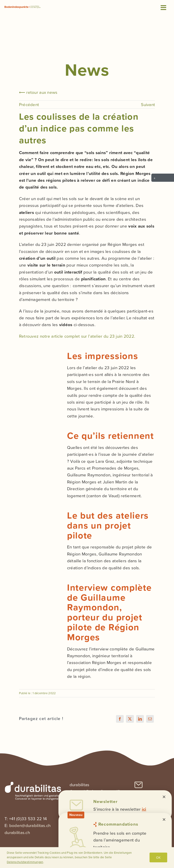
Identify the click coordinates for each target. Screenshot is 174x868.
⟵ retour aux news (38, 92)
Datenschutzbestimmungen (25, 862)
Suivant (148, 105)
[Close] (164, 797)
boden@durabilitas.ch (30, 826)
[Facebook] (120, 719)
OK (158, 857)
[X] (130, 719)
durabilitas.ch (17, 833)
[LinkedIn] (140, 719)
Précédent (29, 105)
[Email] (150, 719)
